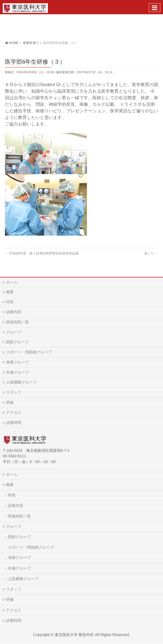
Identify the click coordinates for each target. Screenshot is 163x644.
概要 (10, 292)
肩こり (151, 253)
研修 (10, 402)
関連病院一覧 (18, 322)
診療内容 (14, 312)
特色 (10, 302)
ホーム (12, 282)
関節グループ (18, 342)
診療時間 (14, 423)
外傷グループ (18, 372)
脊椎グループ (18, 362)
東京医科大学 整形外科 (74, 635)
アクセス (14, 412)
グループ (14, 332)
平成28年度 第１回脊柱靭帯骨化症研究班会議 (42, 253)
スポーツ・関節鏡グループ (29, 352)
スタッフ (14, 392)
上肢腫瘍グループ (21, 382)
